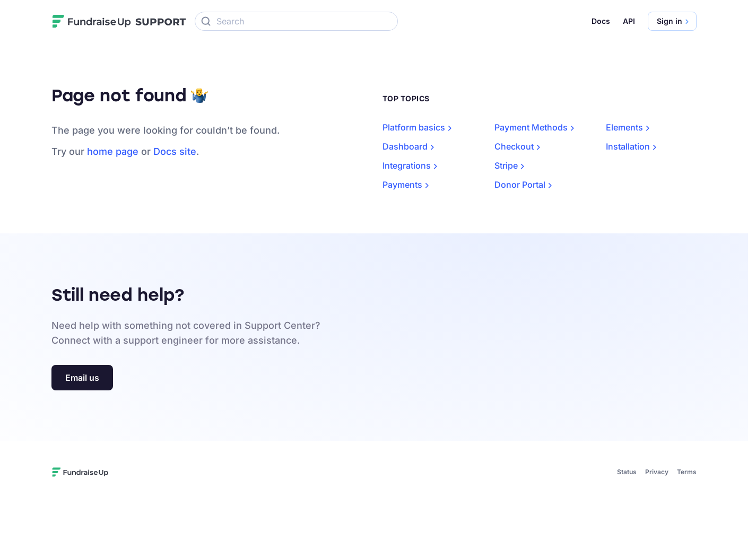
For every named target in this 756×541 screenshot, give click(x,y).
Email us (82, 378)
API (629, 21)
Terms (687, 472)
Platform (419, 127)
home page (113, 151)
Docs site (175, 151)
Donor (525, 185)
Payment (536, 127)
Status (627, 472)
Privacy (657, 472)
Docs (601, 21)
